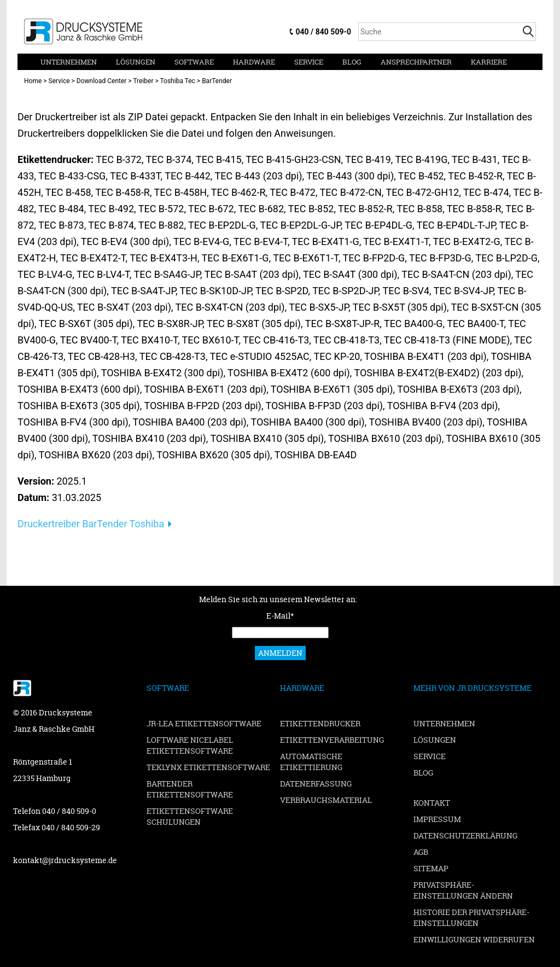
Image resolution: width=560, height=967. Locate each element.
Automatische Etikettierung (311, 762)
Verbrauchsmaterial (326, 800)
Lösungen (136, 62)
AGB (421, 852)
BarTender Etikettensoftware (190, 789)
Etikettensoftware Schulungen (190, 816)
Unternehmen (69, 62)
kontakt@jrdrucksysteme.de (65, 860)
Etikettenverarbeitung (332, 740)
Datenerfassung (316, 783)
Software (194, 62)
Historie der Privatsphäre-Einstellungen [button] (471, 918)
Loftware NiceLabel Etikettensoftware (190, 745)
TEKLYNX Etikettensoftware (208, 767)
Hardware (254, 62)
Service (309, 62)
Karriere (489, 62)
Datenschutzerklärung (465, 835)
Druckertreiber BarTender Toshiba (91, 524)
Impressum (437, 819)
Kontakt (432, 803)
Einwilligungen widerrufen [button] (474, 939)
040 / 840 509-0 (323, 32)
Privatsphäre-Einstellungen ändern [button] (463, 890)
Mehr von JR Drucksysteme (472, 688)
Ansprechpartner (416, 62)
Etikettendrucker (320, 723)
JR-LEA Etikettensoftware (204, 723)
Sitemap (431, 868)
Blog (352, 62)
